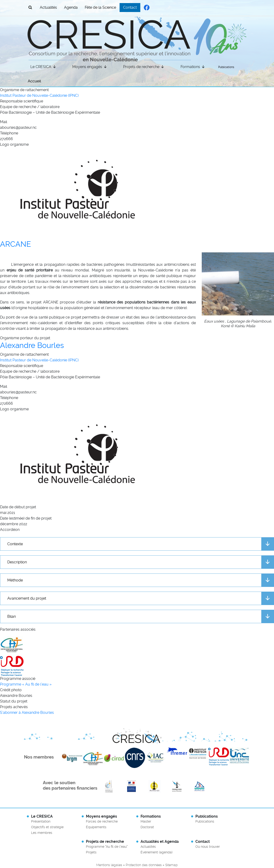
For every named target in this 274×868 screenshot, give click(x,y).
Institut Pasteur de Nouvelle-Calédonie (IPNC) (39, 95)
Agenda (71, 7)
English (227, 7)
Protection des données (144, 865)
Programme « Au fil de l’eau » (26, 684)
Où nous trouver (208, 847)
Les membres (42, 833)
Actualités (48, 7)
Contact (130, 7)
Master (146, 821)
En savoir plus (109, 786)
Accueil (34, 81)
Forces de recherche (102, 821)
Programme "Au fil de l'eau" (107, 847)
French (236, 7)
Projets (91, 852)
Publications (226, 67)
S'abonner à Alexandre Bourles (27, 713)
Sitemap (171, 865)
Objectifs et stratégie (47, 827)
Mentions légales (109, 865)
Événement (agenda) (157, 852)
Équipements (96, 827)
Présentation (41, 821)
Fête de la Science (100, 7)
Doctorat (147, 827)
